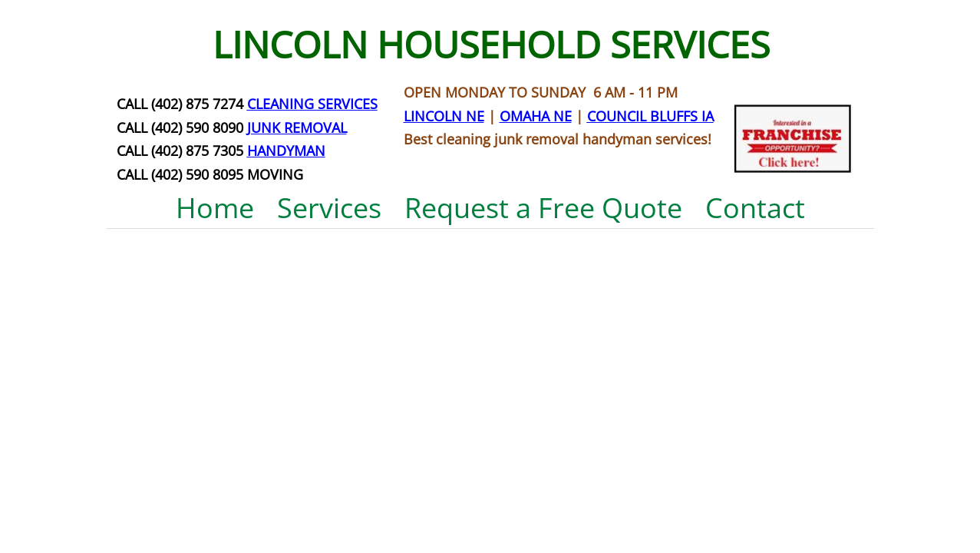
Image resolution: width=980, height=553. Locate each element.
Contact (755, 208)
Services (329, 208)
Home (215, 208)
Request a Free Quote (543, 208)
